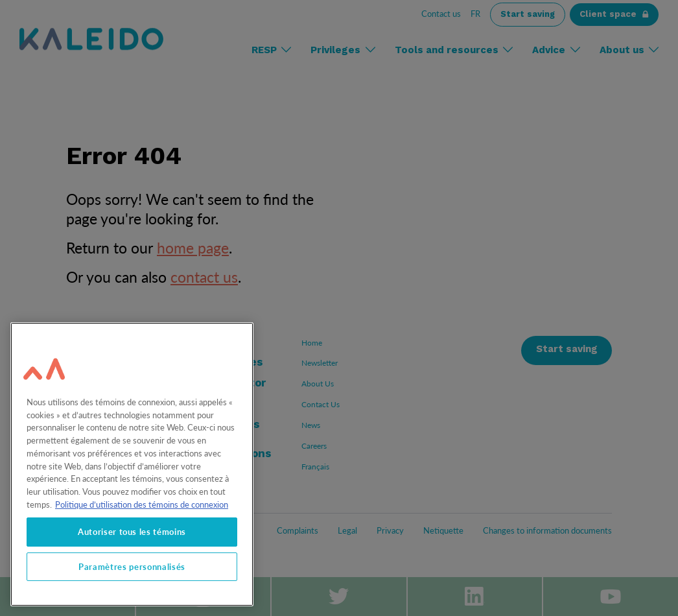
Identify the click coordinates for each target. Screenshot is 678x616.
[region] (132, 464)
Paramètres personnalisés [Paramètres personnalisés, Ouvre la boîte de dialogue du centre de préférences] (132, 567)
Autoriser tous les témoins (132, 532)
